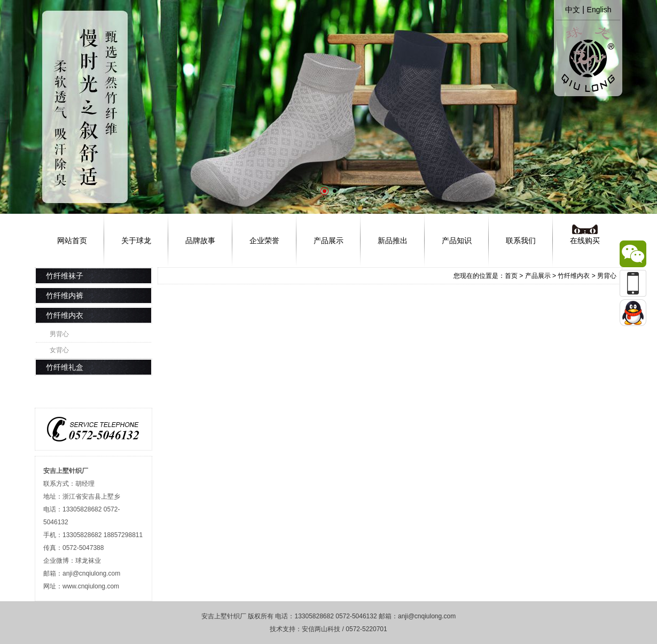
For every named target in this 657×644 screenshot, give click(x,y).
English (599, 10)
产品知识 (457, 240)
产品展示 (328, 240)
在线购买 (585, 240)
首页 (511, 276)
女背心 (59, 350)
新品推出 (393, 240)
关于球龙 (136, 240)
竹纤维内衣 (574, 276)
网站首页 (72, 240)
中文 (573, 10)
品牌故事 (200, 240)
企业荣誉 (264, 240)
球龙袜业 (88, 561)
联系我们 (521, 240)
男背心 (59, 334)
